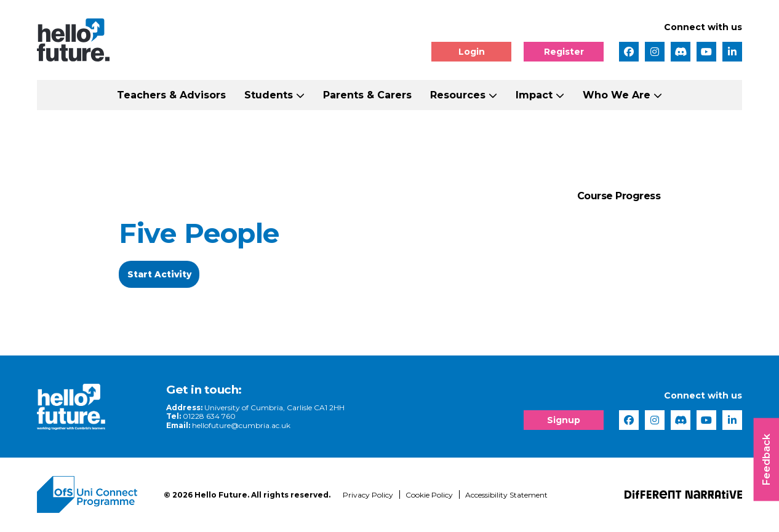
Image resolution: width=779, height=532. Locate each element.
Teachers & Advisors (171, 95)
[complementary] (646, 440)
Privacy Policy (368, 495)
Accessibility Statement (506, 495)
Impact (534, 95)
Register (564, 52)
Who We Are (617, 95)
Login (472, 52)
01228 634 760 (204, 417)
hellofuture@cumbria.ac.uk (236, 426)
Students (269, 95)
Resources (458, 95)
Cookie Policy (429, 495)
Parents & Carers (367, 95)
